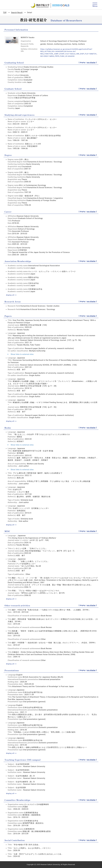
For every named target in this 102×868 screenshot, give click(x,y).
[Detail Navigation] (95, 5)
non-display (91, 63)
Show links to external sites (21, 354)
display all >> (12, 295)
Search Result (17, 13)
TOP (5, 13)
